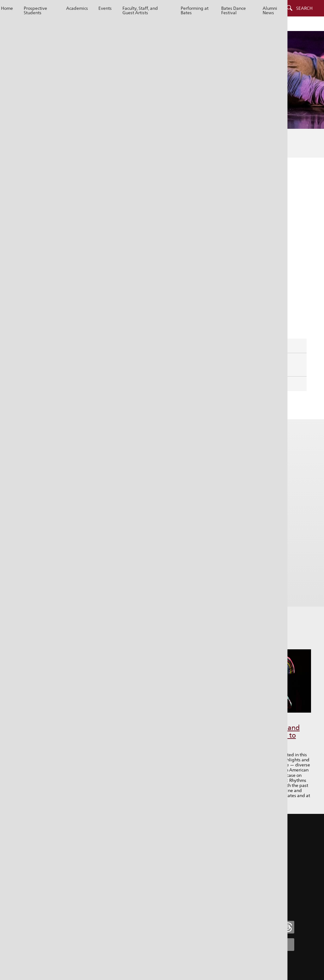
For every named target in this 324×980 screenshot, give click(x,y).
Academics (77, 8)
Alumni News (270, 10)
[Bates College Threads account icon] (288, 927)
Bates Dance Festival (234, 10)
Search (304, 8)
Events (105, 8)
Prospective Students (35, 10)
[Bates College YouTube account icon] (288, 945)
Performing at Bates (195, 10)
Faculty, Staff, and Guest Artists (140, 10)
